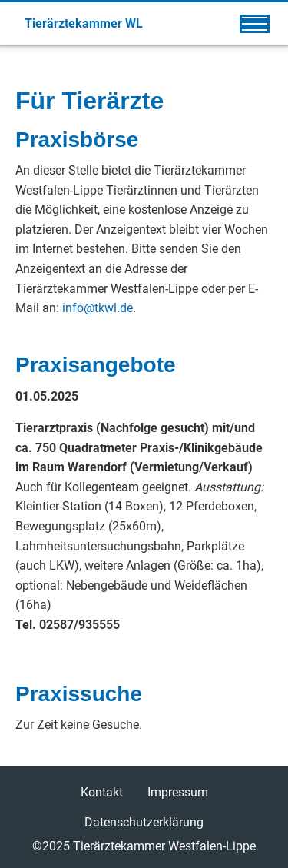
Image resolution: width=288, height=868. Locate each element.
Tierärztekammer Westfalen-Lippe (164, 846)
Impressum (178, 792)
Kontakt (102, 792)
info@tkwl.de (98, 308)
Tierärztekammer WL (84, 23)
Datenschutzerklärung (144, 822)
